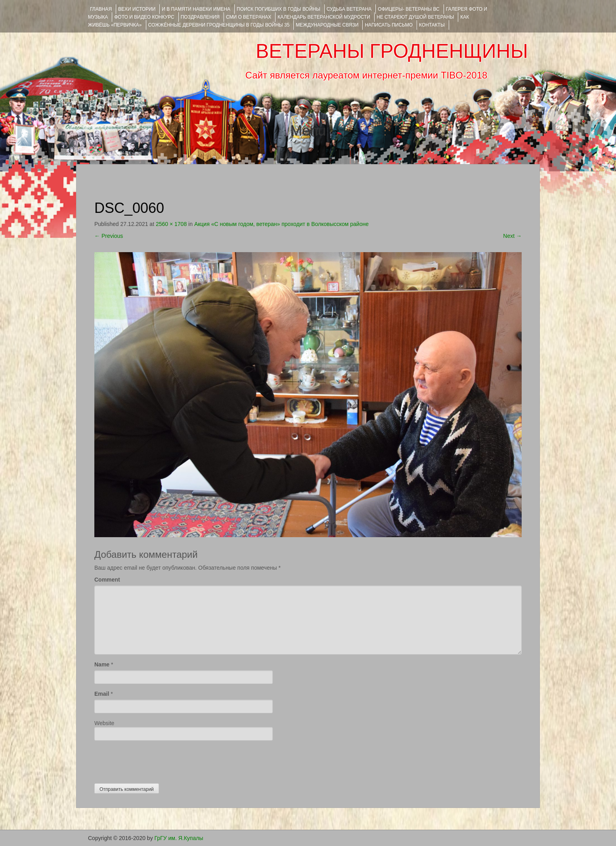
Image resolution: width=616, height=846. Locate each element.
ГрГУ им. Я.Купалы (179, 838)
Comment (107, 580)
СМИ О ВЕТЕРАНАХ (249, 17)
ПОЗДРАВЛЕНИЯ (200, 17)
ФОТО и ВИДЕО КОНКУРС (144, 17)
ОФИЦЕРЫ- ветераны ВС (408, 9)
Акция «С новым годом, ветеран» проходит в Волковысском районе (281, 224)
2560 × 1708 (171, 224)
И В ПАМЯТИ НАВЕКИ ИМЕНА (196, 9)
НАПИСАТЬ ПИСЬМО (389, 25)
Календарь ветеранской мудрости (324, 17)
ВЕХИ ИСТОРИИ (137, 9)
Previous (109, 236)
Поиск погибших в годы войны (278, 9)
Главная (101, 9)
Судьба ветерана (349, 9)
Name (102, 664)
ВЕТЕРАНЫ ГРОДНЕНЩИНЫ (392, 51)
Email (102, 694)
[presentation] (155, 760)
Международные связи (327, 25)
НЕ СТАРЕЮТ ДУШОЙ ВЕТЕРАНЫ (415, 17)
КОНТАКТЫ (432, 25)
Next (512, 236)
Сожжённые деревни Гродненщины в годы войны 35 (219, 25)
